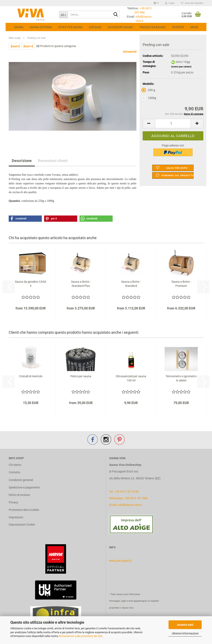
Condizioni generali (21, 480)
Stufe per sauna (70, 27)
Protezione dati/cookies (24, 510)
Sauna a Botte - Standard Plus (81, 284)
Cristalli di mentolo (31, 376)
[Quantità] (173, 124)
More (194, 27)
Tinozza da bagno (152, 27)
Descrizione (22, 161)
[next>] (15, 46)
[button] (156, 3)
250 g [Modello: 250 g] (149, 90)
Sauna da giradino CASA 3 (31, 284)
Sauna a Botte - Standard (131, 284)
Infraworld (130, 52)
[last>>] (28, 46)
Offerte (178, 27)
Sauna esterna (41, 27)
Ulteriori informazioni (185, 633)
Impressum (16, 517)
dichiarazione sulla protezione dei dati (81, 636)
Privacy (13, 502)
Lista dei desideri (192, 3)
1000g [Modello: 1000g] (149, 98)
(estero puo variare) (181, 67)
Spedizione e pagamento (24, 487)
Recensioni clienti (53, 161)
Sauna (19, 27)
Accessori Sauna (120, 27)
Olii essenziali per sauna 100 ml (131, 378)
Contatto (14, 472)
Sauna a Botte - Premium (181, 284)
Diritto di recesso (19, 495)
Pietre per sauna (81, 376)
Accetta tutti (185, 625)
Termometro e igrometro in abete (181, 378)
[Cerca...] (63, 15)
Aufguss (95, 27)
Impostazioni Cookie (22, 525)
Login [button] (170, 3)
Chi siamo (15, 465)
